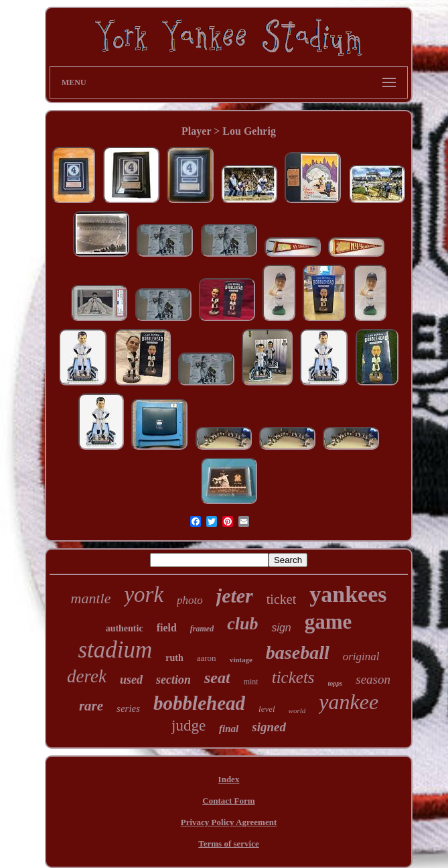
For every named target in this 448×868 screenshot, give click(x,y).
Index (229, 779)
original (361, 657)
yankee (349, 702)
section (173, 680)
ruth (174, 658)
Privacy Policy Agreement (229, 822)
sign (281, 628)
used (131, 680)
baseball (298, 653)
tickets (293, 677)
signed (269, 727)
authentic (125, 628)
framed (202, 629)
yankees (348, 594)
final (229, 729)
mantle (91, 598)
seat (217, 678)
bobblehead (199, 703)
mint (251, 682)
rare (91, 706)
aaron (207, 658)
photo (190, 600)
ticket (281, 599)
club (242, 624)
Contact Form (228, 801)
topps (335, 683)
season (373, 679)
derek (87, 676)
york (144, 595)
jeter (235, 596)
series (128, 708)
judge (189, 726)
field (167, 628)
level (267, 709)
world (297, 710)
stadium (115, 650)
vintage (241, 660)
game (328, 622)
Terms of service (229, 844)
